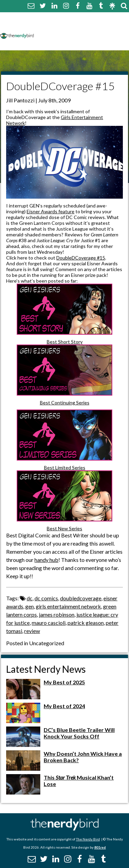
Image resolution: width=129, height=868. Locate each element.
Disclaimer (102, 26)
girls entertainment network (68, 606)
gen (30, 606)
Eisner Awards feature (51, 211)
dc (30, 598)
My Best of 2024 (64, 706)
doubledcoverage (81, 598)
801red (100, 847)
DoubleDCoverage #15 (81, 258)
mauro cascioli (49, 623)
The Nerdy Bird (88, 839)
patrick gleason (86, 623)
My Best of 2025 (64, 682)
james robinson (57, 614)
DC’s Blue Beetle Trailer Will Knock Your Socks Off (79, 733)
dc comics (46, 598)
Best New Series (64, 528)
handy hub (46, 560)
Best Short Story (65, 342)
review (32, 631)
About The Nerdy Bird (66, 18)
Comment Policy (59, 26)
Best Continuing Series (65, 403)
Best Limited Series (65, 468)
